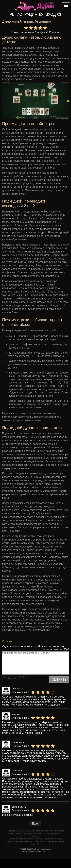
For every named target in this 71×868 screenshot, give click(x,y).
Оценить (59, 680)
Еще (35, 824)
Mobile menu (66, 7)
